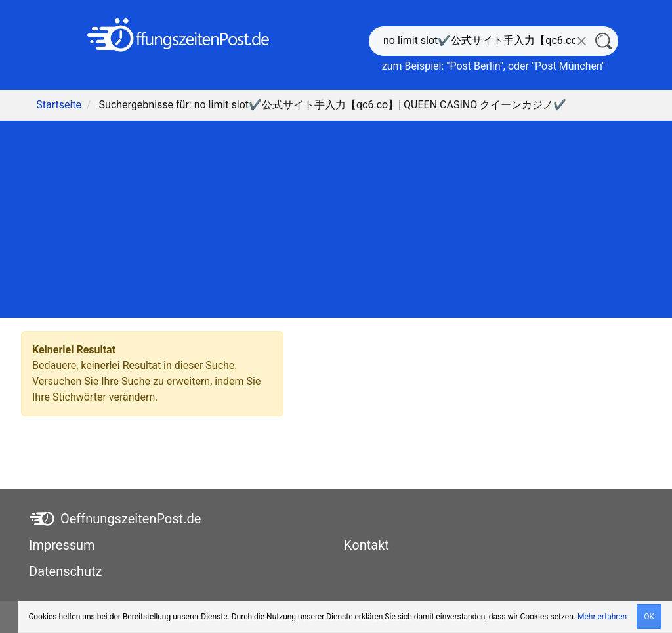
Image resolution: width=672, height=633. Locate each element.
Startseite (59, 105)
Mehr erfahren (602, 617)
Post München (568, 66)
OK (649, 617)
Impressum (62, 545)
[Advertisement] (336, 219)
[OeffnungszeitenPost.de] (178, 35)
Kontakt (367, 545)
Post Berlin (474, 66)
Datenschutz (66, 571)
